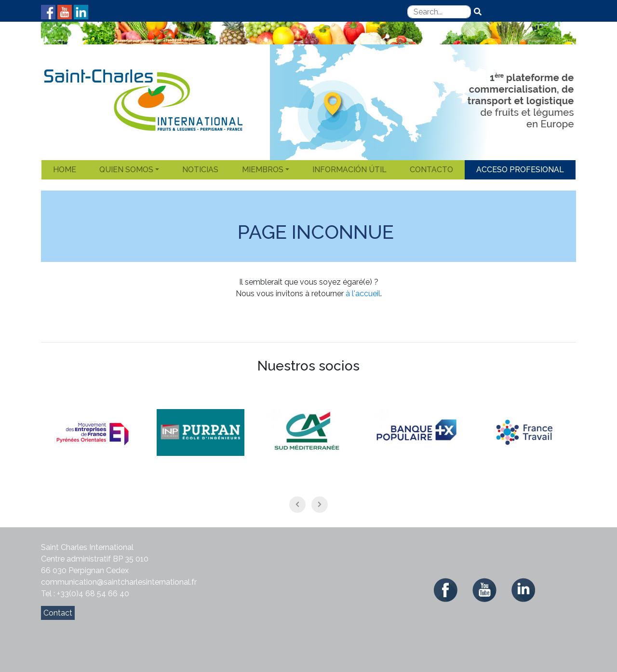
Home (65, 170)
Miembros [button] (263, 170)
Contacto (431, 170)
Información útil (349, 170)
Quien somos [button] (126, 170)
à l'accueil (363, 294)
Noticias (200, 170)
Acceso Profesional (520, 170)
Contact (58, 613)
